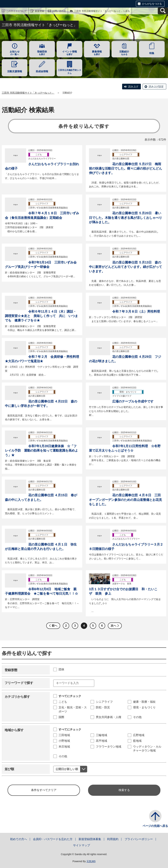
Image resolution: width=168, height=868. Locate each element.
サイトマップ (82, 845)
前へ (55, 626)
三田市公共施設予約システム (70, 72)
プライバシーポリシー (139, 839)
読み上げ (133, 87)
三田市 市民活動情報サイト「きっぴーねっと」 (28, 93)
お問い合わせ (59, 11)
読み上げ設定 (156, 87)
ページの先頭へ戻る (155, 826)
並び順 (9, 769)
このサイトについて (16, 11)
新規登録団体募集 (90, 839)
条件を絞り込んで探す (84, 126)
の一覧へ (15, 53)
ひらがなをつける (152, 4)
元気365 (91, 861)
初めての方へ (19, 839)
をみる (124, 53)
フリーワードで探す (19, 683)
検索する (124, 790)
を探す (42, 53)
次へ (113, 626)
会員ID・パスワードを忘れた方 (53, 839)
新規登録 (40, 11)
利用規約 (113, 839)
